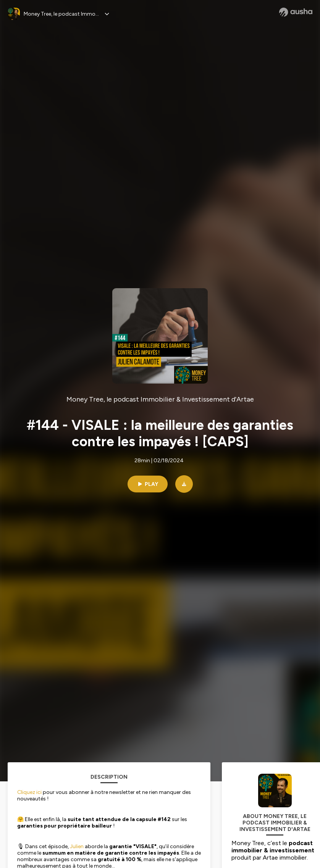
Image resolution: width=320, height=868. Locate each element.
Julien (77, 846)
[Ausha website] (296, 12)
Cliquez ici (29, 792)
